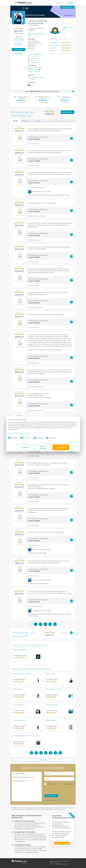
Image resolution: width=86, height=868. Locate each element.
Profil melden (62, 809)
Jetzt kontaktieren (67, 7)
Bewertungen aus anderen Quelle (18, 39)
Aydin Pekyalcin (18, 705)
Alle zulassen (61, 448)
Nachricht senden (51, 796)
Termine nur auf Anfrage (34, 71)
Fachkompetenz (54, 43)
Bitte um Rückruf (52, 784)
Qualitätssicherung (64, 861)
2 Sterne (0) (59, 121)
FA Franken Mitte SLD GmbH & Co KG (25, 736)
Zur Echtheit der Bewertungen (18, 44)
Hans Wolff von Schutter (54, 689)
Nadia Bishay (18, 689)
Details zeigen (63, 443)
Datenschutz (52, 863)
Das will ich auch (61, 3)
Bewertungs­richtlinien (55, 861)
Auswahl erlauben (43, 448)
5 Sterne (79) (26, 121)
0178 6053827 (34, 56)
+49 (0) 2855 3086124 (36, 54)
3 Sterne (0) (48, 121)
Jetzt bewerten (19, 49)
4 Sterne (65, 29)
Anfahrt (32, 50)
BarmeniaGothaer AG (20, 650)
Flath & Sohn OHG (52, 705)
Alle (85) (15, 121)
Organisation (53, 48)
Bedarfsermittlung (55, 45)
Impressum (20, 434)
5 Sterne (65, 27)
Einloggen (71, 3)
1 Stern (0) (70, 121)
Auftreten (52, 50)
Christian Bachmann (20, 720)
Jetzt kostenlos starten (62, 843)
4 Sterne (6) (37, 121)
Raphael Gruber (51, 720)
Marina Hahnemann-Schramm (23, 674)
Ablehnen (25, 448)
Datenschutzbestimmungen (31, 434)
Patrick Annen (51, 674)
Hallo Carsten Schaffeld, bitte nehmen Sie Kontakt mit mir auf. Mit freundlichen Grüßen (27, 787)
